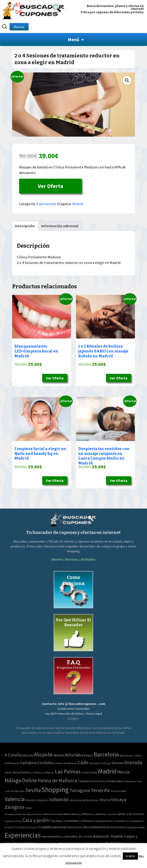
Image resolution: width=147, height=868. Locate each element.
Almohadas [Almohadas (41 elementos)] (50, 814)
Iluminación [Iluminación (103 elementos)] (101, 836)
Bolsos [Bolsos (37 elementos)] (67, 814)
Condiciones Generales (73, 709)
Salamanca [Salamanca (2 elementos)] (130, 781)
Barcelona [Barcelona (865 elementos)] (106, 754)
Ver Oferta (50, 186)
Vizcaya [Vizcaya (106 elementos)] (118, 799)
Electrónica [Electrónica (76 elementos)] (119, 827)
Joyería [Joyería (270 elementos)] (116, 836)
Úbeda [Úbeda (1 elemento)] (29, 808)
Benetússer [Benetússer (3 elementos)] (126, 755)
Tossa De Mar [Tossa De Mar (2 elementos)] (118, 791)
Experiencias (46, 204)
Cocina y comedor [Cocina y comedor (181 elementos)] (64, 821)
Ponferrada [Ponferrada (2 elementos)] (99, 781)
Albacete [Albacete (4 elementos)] (28, 755)
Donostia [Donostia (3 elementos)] (95, 763)
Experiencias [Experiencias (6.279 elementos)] (23, 835)
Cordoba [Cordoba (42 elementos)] (45, 763)
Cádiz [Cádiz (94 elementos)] (83, 763)
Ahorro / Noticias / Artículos (73, 559)
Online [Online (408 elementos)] (29, 780)
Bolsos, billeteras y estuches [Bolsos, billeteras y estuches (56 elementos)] (89, 814)
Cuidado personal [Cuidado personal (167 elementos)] (53, 827)
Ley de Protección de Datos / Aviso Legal (73, 713)
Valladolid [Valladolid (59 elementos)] (59, 799)
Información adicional (60, 226)
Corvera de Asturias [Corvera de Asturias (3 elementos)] (65, 763)
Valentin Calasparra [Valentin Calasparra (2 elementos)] (37, 800)
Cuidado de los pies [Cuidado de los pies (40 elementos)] (26, 827)
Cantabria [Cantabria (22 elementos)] (28, 763)
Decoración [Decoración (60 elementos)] (75, 827)
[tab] (25, 226)
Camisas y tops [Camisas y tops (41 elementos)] (13, 821)
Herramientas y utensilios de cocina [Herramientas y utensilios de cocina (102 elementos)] (67, 836)
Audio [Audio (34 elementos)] (60, 814)
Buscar (19, 27)
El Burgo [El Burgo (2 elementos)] (106, 763)
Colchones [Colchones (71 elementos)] (86, 821)
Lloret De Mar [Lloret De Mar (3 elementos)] (89, 772)
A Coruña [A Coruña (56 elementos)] (13, 755)
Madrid (78, 204)
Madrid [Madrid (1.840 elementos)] (107, 771)
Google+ (73, 718)
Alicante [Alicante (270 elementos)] (43, 755)
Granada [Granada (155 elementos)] (133, 762)
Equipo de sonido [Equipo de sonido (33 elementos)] (136, 827)
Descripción (25, 226)
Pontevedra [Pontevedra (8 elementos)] (115, 781)
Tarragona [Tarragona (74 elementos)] (80, 790)
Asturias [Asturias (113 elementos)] (73, 755)
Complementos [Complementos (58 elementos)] (104, 821)
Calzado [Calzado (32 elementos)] (111, 814)
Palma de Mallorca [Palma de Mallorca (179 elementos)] (57, 780)
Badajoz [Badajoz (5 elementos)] (87, 755)
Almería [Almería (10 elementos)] (59, 755)
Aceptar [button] (130, 856)
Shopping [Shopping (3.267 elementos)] (55, 790)
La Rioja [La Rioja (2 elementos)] (36, 772)
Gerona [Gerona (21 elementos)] (118, 763)
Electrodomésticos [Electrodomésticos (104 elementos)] (97, 827)
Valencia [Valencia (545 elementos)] (15, 799)
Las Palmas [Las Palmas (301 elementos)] (68, 771)
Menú (73, 39)
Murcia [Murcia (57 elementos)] (123, 772)
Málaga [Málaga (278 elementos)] (13, 780)
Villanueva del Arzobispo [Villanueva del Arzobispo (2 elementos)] (84, 800)
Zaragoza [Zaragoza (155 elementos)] (15, 807)
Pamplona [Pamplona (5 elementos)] (85, 781)
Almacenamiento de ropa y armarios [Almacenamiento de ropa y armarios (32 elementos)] (24, 814)
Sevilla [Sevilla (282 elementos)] (33, 790)
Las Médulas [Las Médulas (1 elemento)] (48, 773)
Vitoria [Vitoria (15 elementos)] (105, 800)
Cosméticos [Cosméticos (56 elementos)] (121, 821)
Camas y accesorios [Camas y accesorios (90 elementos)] (130, 814)
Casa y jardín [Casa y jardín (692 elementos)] (36, 820)
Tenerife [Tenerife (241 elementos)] (100, 790)
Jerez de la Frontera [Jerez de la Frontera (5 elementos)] (18, 772)
